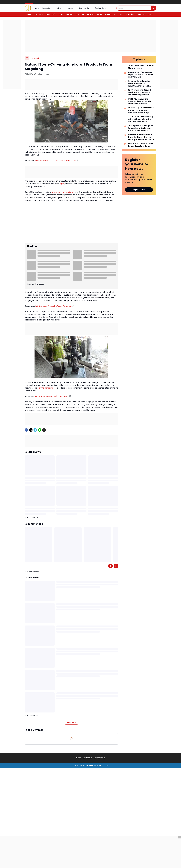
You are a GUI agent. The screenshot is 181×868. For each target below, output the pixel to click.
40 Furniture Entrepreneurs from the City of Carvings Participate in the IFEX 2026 (141, 137)
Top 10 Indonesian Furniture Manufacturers (141, 67)
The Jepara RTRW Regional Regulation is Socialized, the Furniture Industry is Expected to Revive (141, 128)
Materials (130, 14)
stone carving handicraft (63, 192)
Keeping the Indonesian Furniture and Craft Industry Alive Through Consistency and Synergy (140, 84)
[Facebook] (26, 430)
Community (85, 8)
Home (37, 8)
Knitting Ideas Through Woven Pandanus (53, 306)
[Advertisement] (90, 36)
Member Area (99, 758)
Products (47, 8)
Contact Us (87, 758)
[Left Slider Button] (110, 566)
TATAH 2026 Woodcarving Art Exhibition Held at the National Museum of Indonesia (140, 119)
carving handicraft (46, 388)
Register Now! (139, 190)
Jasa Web (83, 765)
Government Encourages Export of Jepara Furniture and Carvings (141, 75)
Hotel (100, 14)
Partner (60, 8)
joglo (62, 184)
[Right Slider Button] (154, 14)
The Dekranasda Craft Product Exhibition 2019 (56, 160)
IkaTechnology (103, 765)
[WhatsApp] (40, 430)
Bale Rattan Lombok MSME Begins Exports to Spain (141, 145)
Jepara (72, 8)
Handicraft (51, 14)
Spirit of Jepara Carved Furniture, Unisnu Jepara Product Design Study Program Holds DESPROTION (140, 92)
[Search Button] (154, 8)
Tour (121, 14)
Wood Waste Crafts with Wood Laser (52, 396)
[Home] (27, 58)
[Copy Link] (44, 430)
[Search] (134, 8)
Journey (141, 14)
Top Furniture (102, 8)
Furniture (39, 14)
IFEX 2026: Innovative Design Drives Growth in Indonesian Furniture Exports (139, 101)
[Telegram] (35, 430)
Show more (71, 722)
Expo (61, 14)
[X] (31, 430)
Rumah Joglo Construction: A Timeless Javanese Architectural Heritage (141, 110)
